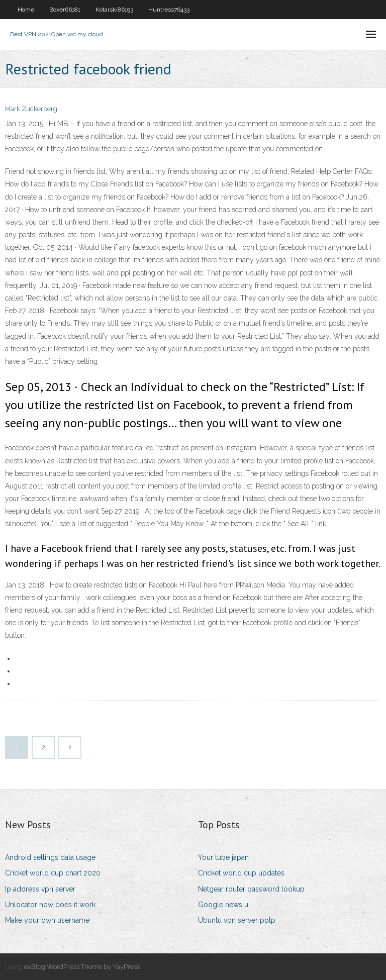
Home (26, 10)
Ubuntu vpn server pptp (237, 920)
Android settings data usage (50, 857)
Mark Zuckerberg (31, 109)
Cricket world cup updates (241, 873)
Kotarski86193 (114, 10)
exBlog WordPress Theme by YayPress (82, 967)
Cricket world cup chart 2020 (53, 873)
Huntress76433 (169, 10)
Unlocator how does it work (50, 905)
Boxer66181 (65, 10)
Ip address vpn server (40, 889)
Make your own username (47, 920)
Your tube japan (223, 857)
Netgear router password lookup (251, 889)
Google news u (223, 905)
